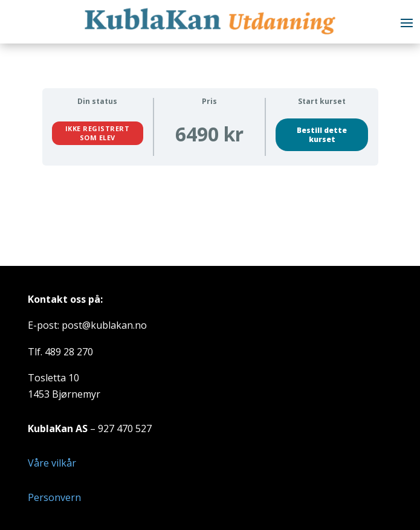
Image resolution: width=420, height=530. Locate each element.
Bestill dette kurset (322, 135)
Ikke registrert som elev (98, 133)
